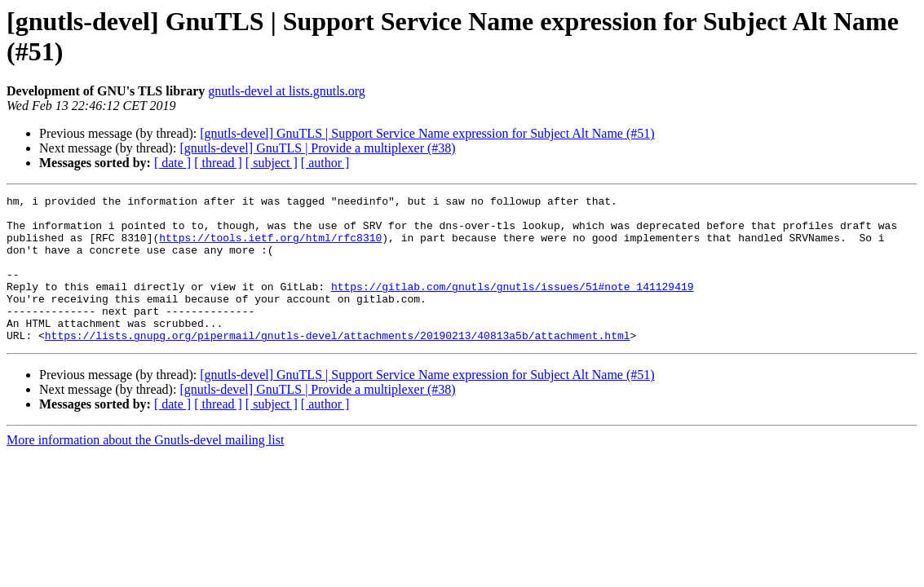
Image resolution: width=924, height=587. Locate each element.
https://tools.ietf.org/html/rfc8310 (270, 247)
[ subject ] (272, 163)
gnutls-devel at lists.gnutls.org (287, 91)
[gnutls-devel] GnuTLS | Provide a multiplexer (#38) (317, 148)
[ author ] (325, 163)
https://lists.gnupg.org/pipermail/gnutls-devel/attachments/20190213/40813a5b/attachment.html (338, 364)
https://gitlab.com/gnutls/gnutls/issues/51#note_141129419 (513, 306)
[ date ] (172, 163)
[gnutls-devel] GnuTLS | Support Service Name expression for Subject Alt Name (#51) (427, 133)
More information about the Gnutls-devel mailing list (145, 469)
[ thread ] (218, 163)
